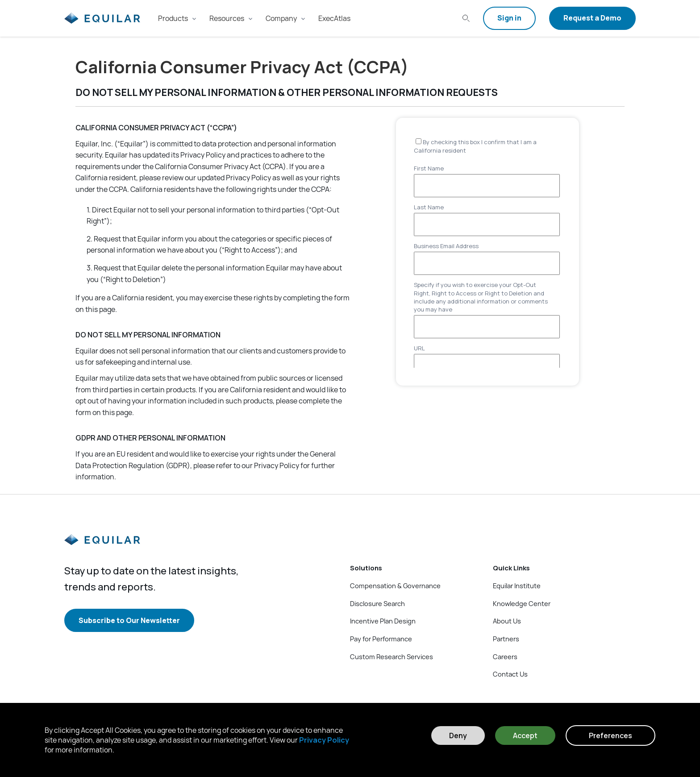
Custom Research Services (392, 657)
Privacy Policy (324, 740)
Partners (506, 639)
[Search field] (464, 18)
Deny (458, 735)
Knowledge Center (522, 603)
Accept (525, 735)
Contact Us (510, 674)
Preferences (610, 735)
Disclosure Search (377, 603)
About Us (507, 621)
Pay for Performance (381, 639)
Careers (505, 657)
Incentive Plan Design (383, 621)
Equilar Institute (517, 586)
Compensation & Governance (395, 586)
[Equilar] (102, 547)
